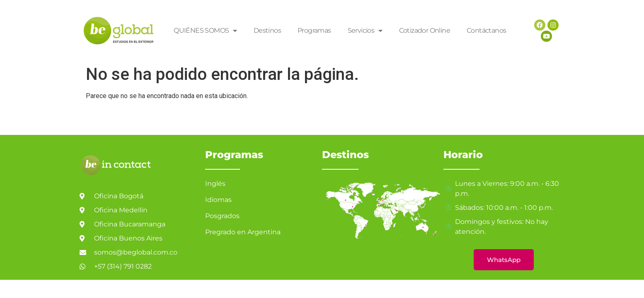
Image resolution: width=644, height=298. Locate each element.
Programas (314, 30)
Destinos (267, 30)
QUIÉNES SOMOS (205, 31)
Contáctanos (486, 30)
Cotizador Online (425, 30)
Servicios (365, 31)
